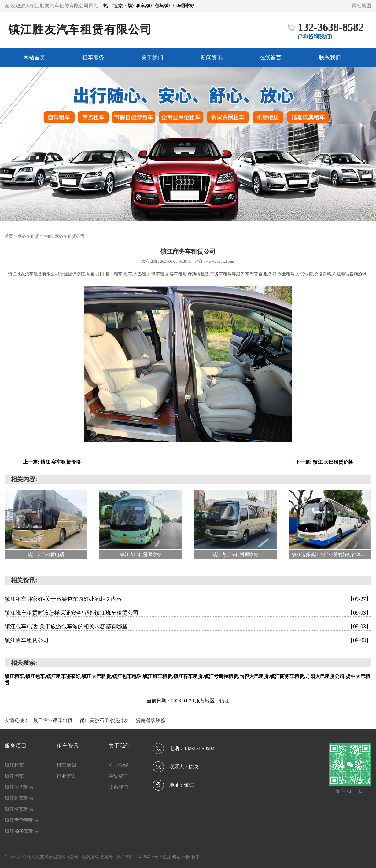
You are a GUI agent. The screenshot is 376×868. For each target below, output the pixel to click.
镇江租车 (14, 765)
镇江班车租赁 (19, 798)
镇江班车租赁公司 (188, 640)
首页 (9, 236)
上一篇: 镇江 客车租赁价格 (52, 462)
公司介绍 (118, 765)
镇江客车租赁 (19, 809)
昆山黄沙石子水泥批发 (105, 720)
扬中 (196, 857)
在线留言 (118, 776)
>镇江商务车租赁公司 (64, 236)
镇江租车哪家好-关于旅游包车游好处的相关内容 (188, 599)
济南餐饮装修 (151, 720)
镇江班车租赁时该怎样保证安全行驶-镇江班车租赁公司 (188, 612)
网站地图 (362, 6)
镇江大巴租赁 (19, 787)
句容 (177, 857)
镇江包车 (14, 776)
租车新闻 (66, 765)
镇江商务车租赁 (22, 831)
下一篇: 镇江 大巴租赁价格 (324, 462)
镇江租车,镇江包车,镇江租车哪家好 (161, 6)
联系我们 (118, 787)
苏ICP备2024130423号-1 (139, 857)
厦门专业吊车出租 (53, 720)
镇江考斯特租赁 (22, 820)
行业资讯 (66, 776)
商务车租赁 (28, 236)
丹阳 (187, 857)
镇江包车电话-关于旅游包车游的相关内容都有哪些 (188, 626)
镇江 (168, 857)
